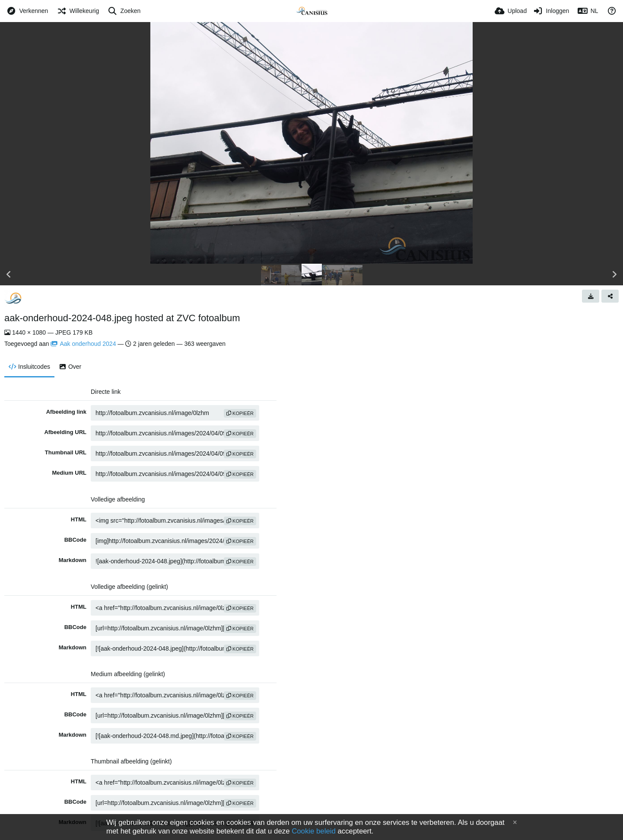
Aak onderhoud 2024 (83, 344)
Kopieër (240, 413)
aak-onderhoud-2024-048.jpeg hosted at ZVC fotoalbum (122, 318)
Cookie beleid (314, 831)
